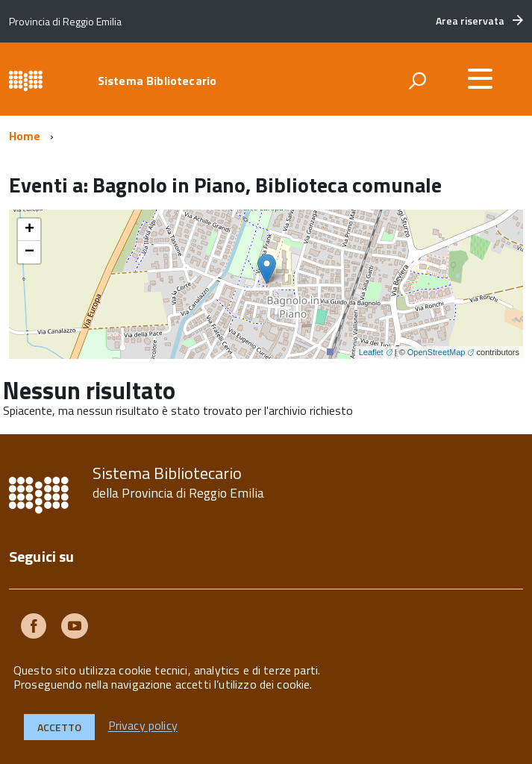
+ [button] (29, 230)
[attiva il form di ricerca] (417, 81)
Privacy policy (143, 726)
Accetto (59, 727)
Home (25, 136)
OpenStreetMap (436, 352)
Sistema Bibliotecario (157, 81)
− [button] (29, 252)
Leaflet (371, 352)
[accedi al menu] (480, 78)
